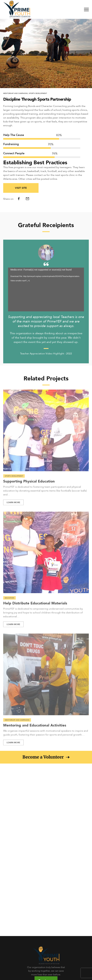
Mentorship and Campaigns (15, 93)
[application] (46, 292)
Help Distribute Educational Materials (35, 606)
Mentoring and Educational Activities (35, 728)
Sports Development (38, 93)
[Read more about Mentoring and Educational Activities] (46, 677)
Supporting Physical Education (29, 484)
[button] (46, 757)
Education (9, 601)
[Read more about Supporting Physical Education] (46, 433)
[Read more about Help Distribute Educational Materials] (46, 555)
